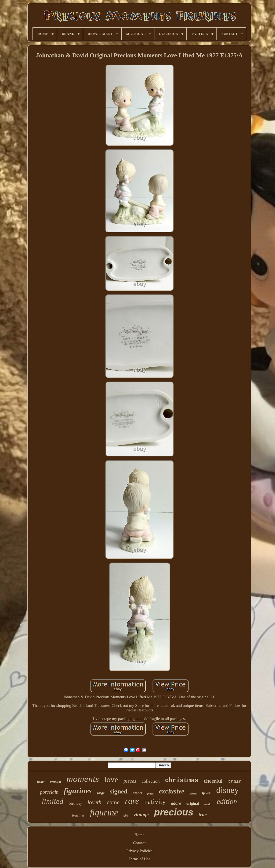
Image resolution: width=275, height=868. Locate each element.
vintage (141, 815)
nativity (155, 802)
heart (41, 782)
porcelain (49, 792)
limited (53, 801)
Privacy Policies (139, 851)
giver (206, 793)
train (235, 782)
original (193, 804)
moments (83, 779)
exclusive (172, 791)
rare (132, 801)
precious (174, 812)
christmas (182, 781)
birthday (75, 803)
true (203, 815)
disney (227, 790)
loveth (94, 802)
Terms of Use (140, 859)
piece (150, 793)
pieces (130, 781)
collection (151, 781)
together (78, 815)
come (113, 802)
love (111, 779)
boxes (193, 793)
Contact (140, 843)
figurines (78, 791)
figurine (104, 812)
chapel (137, 793)
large (101, 793)
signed (119, 791)
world (208, 804)
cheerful (213, 781)
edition (227, 801)
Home (140, 835)
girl (126, 815)
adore (176, 803)
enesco (56, 782)
